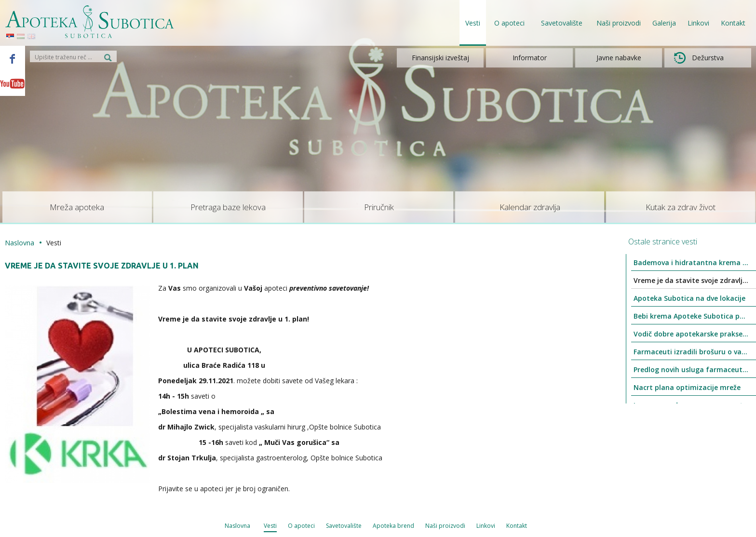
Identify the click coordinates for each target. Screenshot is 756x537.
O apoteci (301, 526)
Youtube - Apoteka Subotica (13, 83)
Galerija (664, 23)
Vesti (473, 23)
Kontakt (733, 23)
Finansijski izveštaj (440, 58)
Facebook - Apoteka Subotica (13, 58)
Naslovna (20, 243)
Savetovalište (344, 526)
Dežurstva (699, 58)
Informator (530, 58)
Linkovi (698, 23)
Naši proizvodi (619, 23)
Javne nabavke (619, 58)
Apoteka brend (393, 526)
